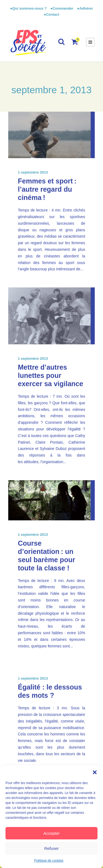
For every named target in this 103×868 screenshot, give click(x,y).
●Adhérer (85, 8)
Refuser (51, 848)
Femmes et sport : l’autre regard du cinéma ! (47, 189)
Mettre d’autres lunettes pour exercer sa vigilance (51, 375)
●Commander (62, 8)
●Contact (51, 14)
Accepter (51, 833)
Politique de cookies (49, 861)
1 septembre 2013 (33, 172)
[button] (95, 772)
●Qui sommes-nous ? (29, 8)
